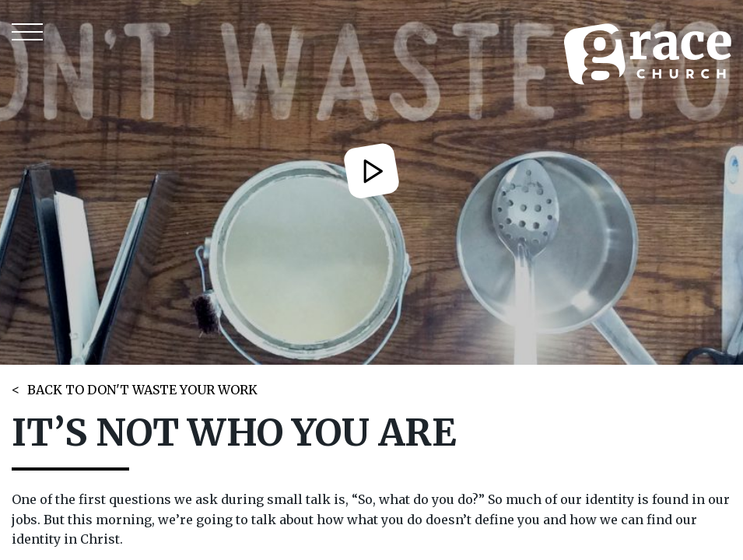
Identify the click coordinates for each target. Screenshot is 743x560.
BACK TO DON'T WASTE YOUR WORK (142, 390)
